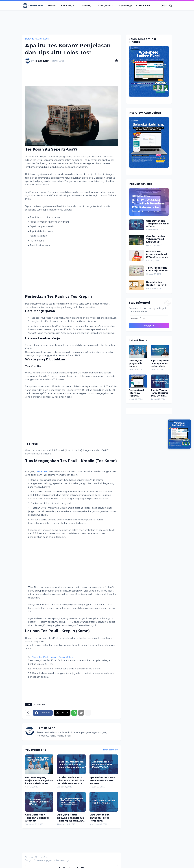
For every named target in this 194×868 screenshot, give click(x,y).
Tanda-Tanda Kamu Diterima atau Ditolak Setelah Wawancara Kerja (71, 780)
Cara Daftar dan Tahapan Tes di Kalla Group (156, 239)
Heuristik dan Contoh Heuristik (156, 284)
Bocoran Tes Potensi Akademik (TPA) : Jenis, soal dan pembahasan (157, 254)
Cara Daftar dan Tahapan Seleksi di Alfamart (37, 818)
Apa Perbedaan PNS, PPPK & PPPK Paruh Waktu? (102, 780)
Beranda (30, 39)
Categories (105, 5)
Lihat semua (109, 750)
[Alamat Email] (149, 318)
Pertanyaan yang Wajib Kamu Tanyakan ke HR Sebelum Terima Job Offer (39, 780)
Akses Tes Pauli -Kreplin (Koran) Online (52, 657)
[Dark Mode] (164, 6)
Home (52, 5)
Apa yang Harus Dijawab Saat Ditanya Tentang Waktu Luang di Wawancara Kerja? (71, 818)
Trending (86, 5)
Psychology (125, 5)
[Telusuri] (170, 6)
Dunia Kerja (67, 5)
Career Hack (143, 5)
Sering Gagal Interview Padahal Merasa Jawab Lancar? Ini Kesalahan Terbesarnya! (137, 393)
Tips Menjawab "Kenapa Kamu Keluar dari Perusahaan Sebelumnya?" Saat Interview (160, 363)
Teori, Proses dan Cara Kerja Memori (157, 269)
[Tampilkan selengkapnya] (88, 713)
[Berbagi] (115, 61)
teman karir (42, 471)
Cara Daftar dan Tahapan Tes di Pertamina (99, 818)
